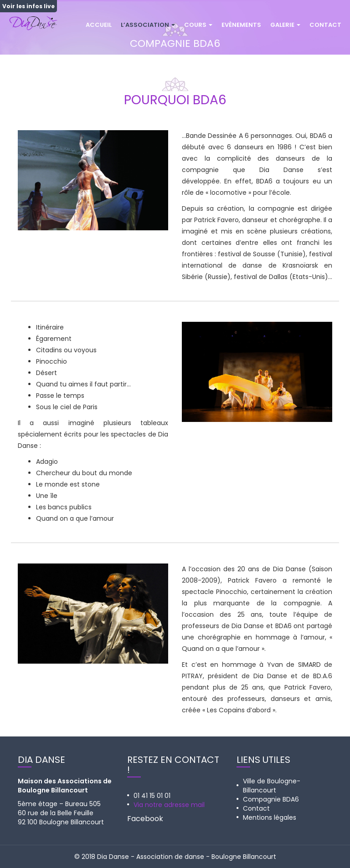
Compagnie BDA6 (271, 799)
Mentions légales (270, 817)
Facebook (145, 819)
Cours (198, 25)
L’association (148, 25)
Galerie (285, 25)
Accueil (99, 25)
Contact (325, 25)
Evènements (241, 25)
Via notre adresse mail (169, 805)
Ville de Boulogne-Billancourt (272, 786)
